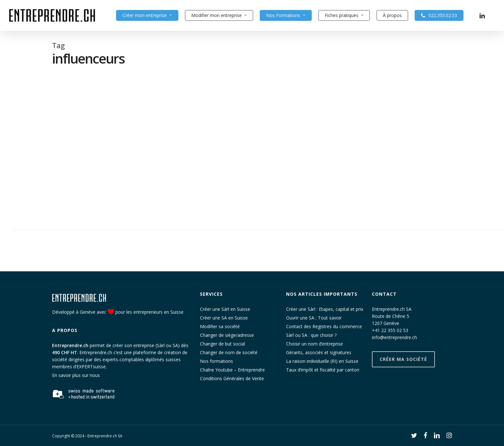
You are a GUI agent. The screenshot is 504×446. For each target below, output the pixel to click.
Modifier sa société (220, 326)
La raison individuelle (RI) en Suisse (322, 361)
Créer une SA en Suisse (224, 318)
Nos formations (216, 361)
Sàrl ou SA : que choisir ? (311, 335)
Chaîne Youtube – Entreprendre (232, 370)
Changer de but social (222, 344)
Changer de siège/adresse (227, 335)
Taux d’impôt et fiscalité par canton (323, 370)
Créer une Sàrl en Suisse (225, 309)
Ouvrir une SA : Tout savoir (314, 318)
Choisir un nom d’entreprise (315, 344)
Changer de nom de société (229, 352)
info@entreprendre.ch (394, 337)
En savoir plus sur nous (76, 375)
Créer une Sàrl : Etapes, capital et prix (325, 309)
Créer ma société (403, 359)
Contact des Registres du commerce (324, 326)
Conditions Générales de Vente (232, 378)
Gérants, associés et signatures (319, 352)
